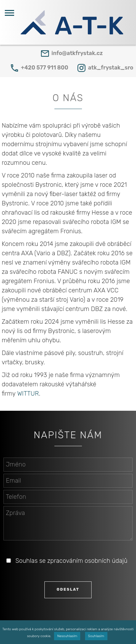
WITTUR (28, 394)
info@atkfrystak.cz (77, 53)
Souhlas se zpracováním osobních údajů (71, 561)
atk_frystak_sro (111, 68)
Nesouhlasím (67, 636)
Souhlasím (96, 636)
